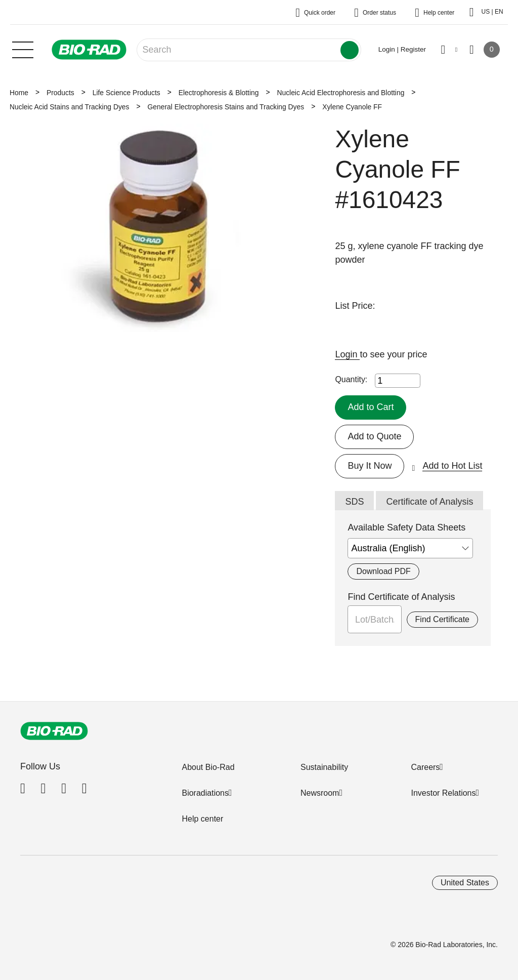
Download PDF (383, 571)
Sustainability (324, 767)
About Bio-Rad (208, 767)
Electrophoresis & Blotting (219, 93)
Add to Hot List (452, 466)
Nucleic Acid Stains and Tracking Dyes (70, 107)
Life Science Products (126, 93)
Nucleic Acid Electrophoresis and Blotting (340, 93)
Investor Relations (443, 793)
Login (347, 354)
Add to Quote (374, 436)
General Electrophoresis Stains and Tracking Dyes (226, 107)
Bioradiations (205, 793)
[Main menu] (23, 49)
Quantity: (351, 379)
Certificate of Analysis (429, 502)
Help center (202, 819)
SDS (354, 502)
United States (465, 883)
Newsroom (320, 793)
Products (60, 93)
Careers (425, 767)
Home (19, 93)
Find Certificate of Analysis (401, 597)
